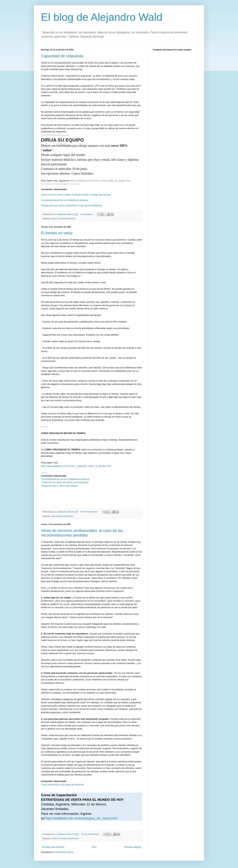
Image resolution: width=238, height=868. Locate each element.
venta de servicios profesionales (65, 838)
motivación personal (67, 219)
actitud (54, 219)
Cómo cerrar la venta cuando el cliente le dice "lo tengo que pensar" (76, 195)
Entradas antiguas (133, 847)
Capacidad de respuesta (62, 56)
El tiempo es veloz (57, 233)
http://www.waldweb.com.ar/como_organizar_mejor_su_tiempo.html (76, 466)
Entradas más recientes (53, 847)
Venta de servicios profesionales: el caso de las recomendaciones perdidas (82, 533)
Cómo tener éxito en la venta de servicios (62, 785)
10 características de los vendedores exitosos (65, 200)
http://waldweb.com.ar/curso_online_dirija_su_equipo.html (100, 181)
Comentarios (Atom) (64, 852)
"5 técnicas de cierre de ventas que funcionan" (65, 482)
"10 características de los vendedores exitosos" (65, 479)
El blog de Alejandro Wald (102, 17)
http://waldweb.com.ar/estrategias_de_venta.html (81, 818)
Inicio (94, 847)
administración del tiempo (62, 516)
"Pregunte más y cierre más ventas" (59, 486)
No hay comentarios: (89, 512)
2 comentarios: (87, 214)
